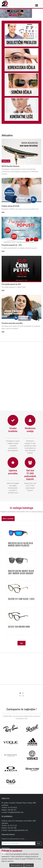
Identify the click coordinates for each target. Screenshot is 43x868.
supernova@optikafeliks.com (18, 830)
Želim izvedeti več (17, 865)
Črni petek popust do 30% (11, 284)
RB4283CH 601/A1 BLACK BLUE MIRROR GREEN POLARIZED (21, 544)
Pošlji (38, 843)
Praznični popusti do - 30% (12, 245)
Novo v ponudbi (8, 519)
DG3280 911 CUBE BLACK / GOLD (21, 599)
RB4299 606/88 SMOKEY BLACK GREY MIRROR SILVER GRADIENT (21, 572)
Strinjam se (29, 865)
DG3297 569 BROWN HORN (19, 627)
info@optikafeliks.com (16, 812)
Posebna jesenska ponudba (12, 323)
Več (3, 212)
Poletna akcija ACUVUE (10, 206)
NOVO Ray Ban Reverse (11, 166)
